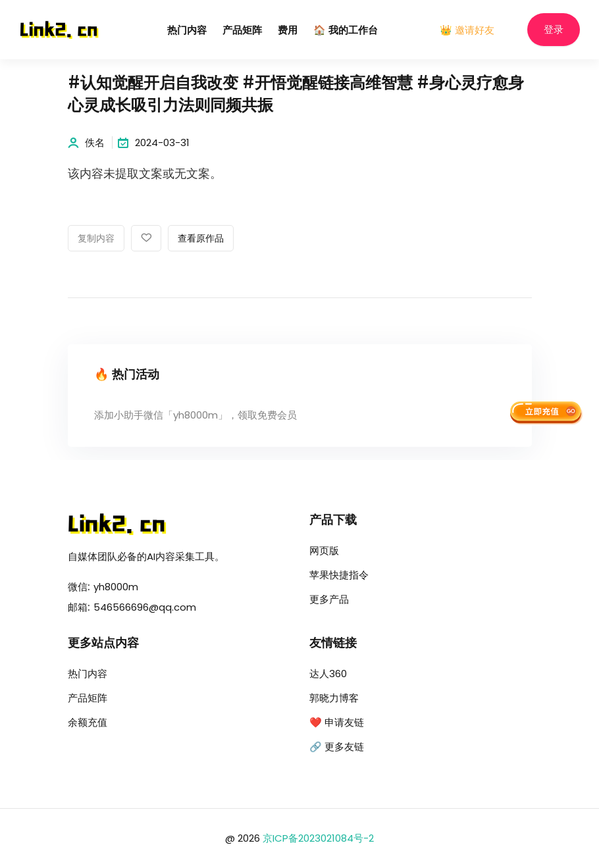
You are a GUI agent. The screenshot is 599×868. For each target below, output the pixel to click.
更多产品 (329, 599)
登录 (554, 30)
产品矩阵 (242, 31)
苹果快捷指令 (339, 575)
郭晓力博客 (334, 698)
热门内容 (187, 31)
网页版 (324, 550)
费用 (288, 31)
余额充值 (88, 722)
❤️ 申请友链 (337, 722)
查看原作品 (201, 239)
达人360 (328, 674)
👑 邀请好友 (467, 30)
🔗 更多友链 (337, 747)
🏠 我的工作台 (346, 31)
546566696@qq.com (145, 607)
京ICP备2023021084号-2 (318, 838)
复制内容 (96, 239)
